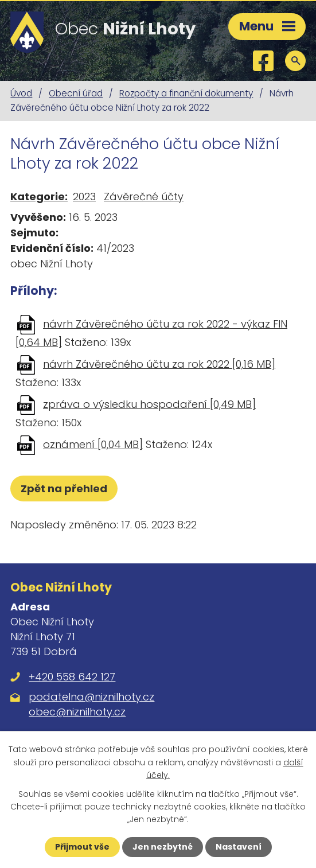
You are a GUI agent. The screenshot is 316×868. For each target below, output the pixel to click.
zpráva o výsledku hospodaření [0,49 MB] (149, 404)
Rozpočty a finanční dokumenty (186, 93)
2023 (84, 196)
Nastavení (239, 847)
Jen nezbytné (163, 847)
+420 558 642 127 (72, 677)
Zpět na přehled (64, 489)
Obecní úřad (76, 93)
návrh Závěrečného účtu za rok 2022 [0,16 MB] (159, 364)
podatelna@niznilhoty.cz (91, 697)
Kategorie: (39, 196)
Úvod (21, 93)
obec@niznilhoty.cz (77, 712)
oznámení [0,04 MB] (93, 444)
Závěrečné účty (144, 196)
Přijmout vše (82, 847)
